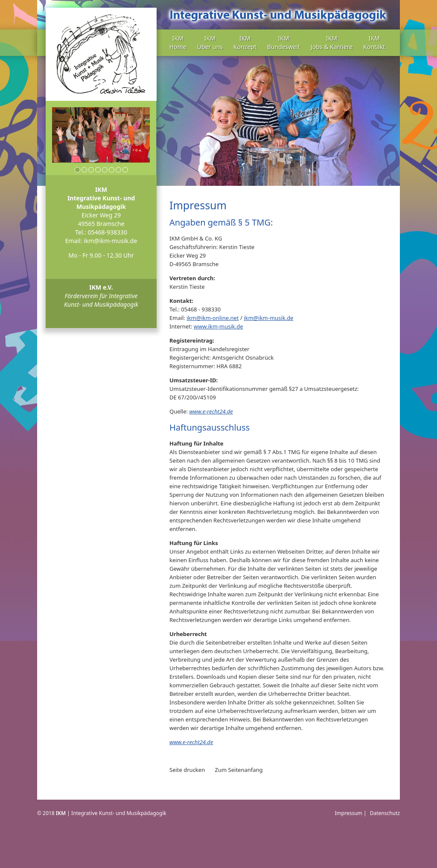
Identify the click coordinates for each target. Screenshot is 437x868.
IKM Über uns (210, 43)
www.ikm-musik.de (218, 326)
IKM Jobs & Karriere (332, 43)
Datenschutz (385, 813)
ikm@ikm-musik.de (110, 241)
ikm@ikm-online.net (213, 318)
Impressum (349, 813)
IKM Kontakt (374, 43)
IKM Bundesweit (284, 43)
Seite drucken (187, 770)
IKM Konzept (245, 43)
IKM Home (178, 43)
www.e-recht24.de (211, 411)
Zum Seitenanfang (239, 770)
